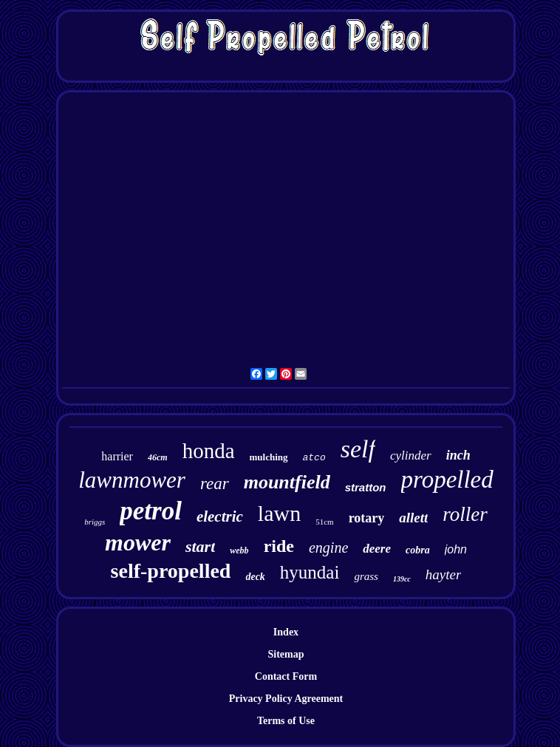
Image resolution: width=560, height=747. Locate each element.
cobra (418, 550)
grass (366, 576)
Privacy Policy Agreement (286, 699)
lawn (279, 513)
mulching (269, 457)
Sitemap (286, 654)
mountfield (287, 482)
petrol (151, 511)
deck (255, 577)
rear (215, 484)
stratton (366, 487)
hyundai (310, 572)
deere (377, 549)
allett (413, 518)
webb (239, 550)
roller (465, 514)
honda (209, 451)
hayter (444, 574)
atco (314, 458)
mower (138, 542)
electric (220, 516)
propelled (447, 480)
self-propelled (171, 571)
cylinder (411, 456)
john (456, 549)
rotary (367, 518)
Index (286, 632)
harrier (117, 456)
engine (328, 548)
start (200, 546)
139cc (402, 579)
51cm (324, 522)
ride (279, 546)
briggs (95, 522)
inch (458, 455)
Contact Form (286, 676)
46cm (158, 457)
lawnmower (132, 480)
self (358, 449)
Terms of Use (286, 721)
